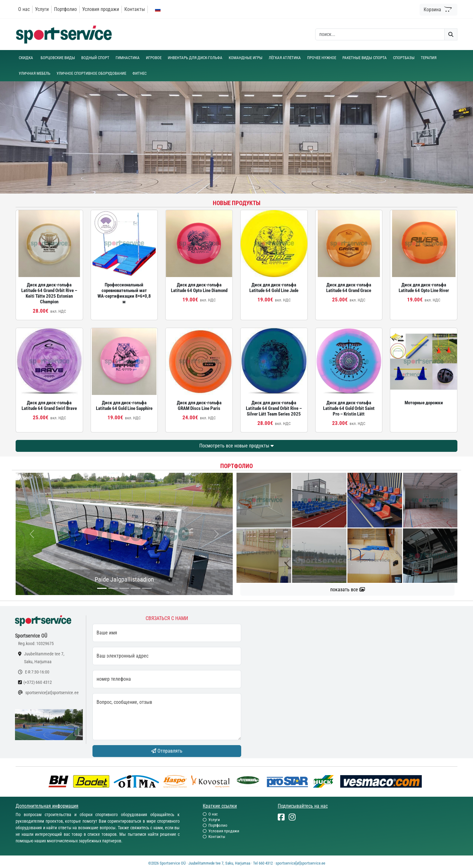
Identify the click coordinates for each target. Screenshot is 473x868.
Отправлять (167, 751)
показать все (348, 590)
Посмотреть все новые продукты (236, 446)
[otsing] (380, 34)
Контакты (135, 9)
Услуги (42, 9)
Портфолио (65, 9)
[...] (102, 588)
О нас (24, 9)
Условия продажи (101, 9)
